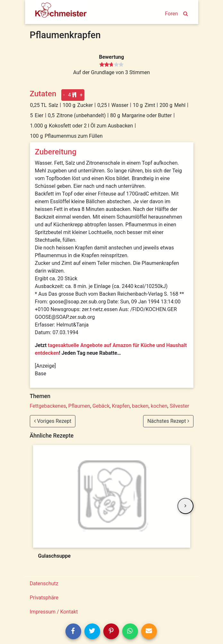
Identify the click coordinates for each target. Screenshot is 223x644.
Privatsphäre (44, 598)
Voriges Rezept (53, 421)
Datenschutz (44, 583)
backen (140, 406)
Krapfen (121, 406)
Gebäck (101, 406)
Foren (171, 14)
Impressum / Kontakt (54, 612)
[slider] (111, 65)
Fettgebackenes (48, 406)
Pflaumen (79, 406)
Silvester (180, 406)
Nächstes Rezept (168, 421)
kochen (159, 406)
